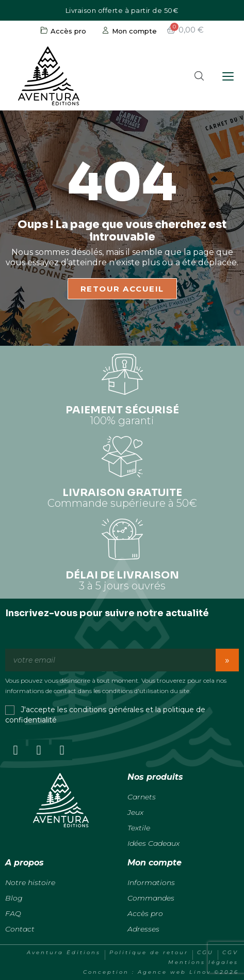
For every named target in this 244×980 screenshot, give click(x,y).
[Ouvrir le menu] (229, 76)
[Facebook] (15, 750)
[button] (199, 76)
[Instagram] (39, 750)
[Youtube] (62, 750)
